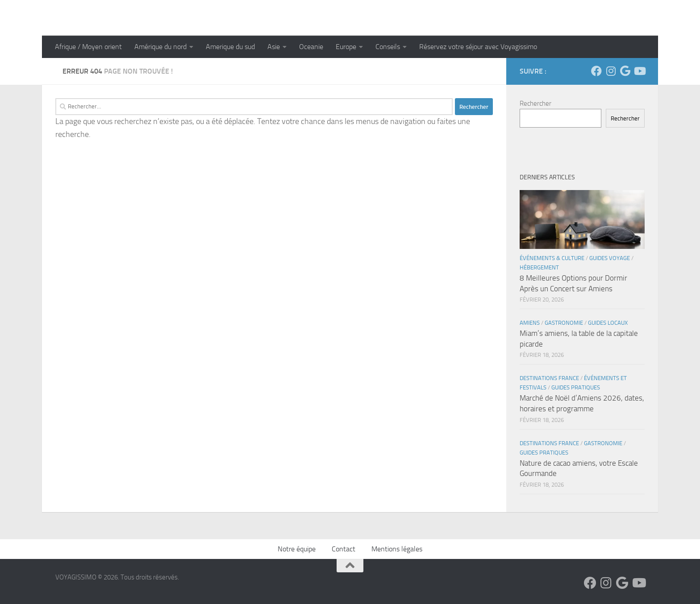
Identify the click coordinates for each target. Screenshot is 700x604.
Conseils (388, 47)
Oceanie (311, 47)
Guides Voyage (610, 258)
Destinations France (549, 378)
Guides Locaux (608, 323)
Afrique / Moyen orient (88, 47)
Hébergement (539, 267)
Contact (344, 549)
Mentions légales (397, 549)
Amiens (530, 323)
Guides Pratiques (576, 387)
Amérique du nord (160, 47)
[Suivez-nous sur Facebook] (596, 71)
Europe (346, 47)
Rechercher (535, 103)
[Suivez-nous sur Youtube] (639, 71)
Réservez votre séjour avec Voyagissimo (478, 47)
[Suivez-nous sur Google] (625, 71)
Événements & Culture (552, 258)
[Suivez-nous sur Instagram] (611, 71)
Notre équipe (297, 549)
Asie (274, 47)
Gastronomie (564, 323)
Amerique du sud (230, 47)
